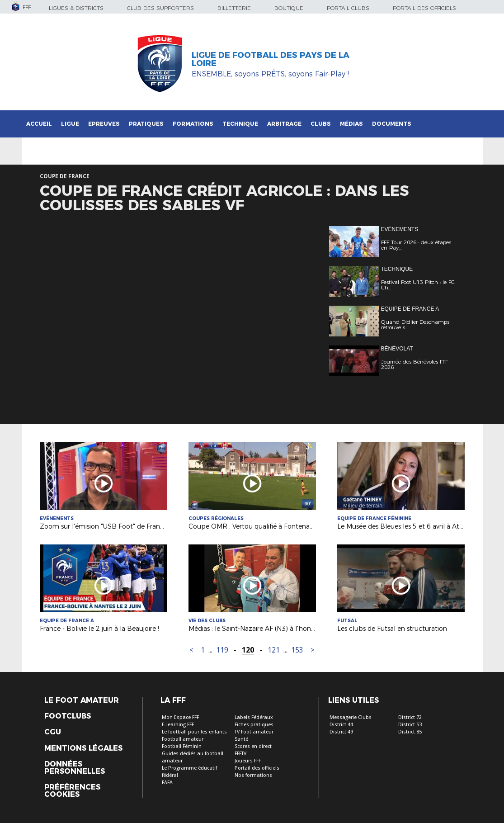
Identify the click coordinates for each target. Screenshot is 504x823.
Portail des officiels (424, 8)
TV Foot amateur (254, 732)
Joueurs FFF (248, 761)
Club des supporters (160, 8)
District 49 (341, 732)
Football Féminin (182, 746)
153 (297, 650)
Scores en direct (253, 746)
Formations (193, 124)
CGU (53, 732)
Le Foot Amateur (82, 700)
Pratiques (146, 124)
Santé (241, 739)
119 (222, 650)
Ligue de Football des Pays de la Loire (271, 59)
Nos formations (253, 775)
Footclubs (68, 716)
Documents (392, 124)
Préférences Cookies (72, 791)
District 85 (410, 732)
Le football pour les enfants (194, 732)
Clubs (321, 124)
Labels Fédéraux (254, 717)
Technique (240, 124)
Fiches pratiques (254, 725)
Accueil (39, 124)
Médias (351, 124)
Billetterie (234, 8)
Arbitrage (284, 124)
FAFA (167, 783)
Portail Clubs (348, 8)
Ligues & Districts (76, 8)
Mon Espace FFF (180, 717)
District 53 (410, 725)
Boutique (289, 8)
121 (274, 650)
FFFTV (240, 754)
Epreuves (104, 124)
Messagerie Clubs (351, 717)
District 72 (410, 717)
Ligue (70, 124)
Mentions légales (83, 748)
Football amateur (183, 739)
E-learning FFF (178, 725)
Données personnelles (75, 768)
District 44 (341, 725)
